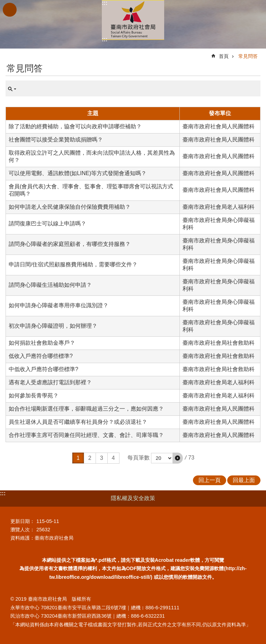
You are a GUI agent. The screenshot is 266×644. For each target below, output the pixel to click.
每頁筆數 (139, 458)
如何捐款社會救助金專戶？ (42, 343)
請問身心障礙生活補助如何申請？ (50, 285)
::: (105, 3)
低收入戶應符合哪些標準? (41, 356)
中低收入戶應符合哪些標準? (43, 369)
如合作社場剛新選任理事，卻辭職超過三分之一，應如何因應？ (86, 409)
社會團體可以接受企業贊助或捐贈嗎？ (56, 140)
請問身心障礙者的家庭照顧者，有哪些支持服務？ (70, 244)
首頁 (224, 56)
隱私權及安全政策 (133, 498)
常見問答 (248, 56)
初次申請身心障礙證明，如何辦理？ (53, 326)
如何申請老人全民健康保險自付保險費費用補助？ (70, 207)
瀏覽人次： (23, 530)
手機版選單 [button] (10, 10)
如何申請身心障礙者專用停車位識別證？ (59, 305)
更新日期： (23, 521)
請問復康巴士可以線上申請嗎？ (47, 224)
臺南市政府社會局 (133, 20)
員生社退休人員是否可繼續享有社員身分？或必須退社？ (78, 422)
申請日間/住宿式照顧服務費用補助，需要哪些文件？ (73, 264)
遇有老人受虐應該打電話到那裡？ (50, 382)
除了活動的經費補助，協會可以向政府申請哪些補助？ (75, 126)
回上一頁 (210, 480)
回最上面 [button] (244, 480)
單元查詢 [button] (12, 89)
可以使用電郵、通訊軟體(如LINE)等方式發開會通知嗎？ (78, 173)
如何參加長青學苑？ (34, 396)
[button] (178, 458)
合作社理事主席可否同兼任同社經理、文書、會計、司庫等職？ (86, 435)
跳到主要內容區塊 (4, 4)
